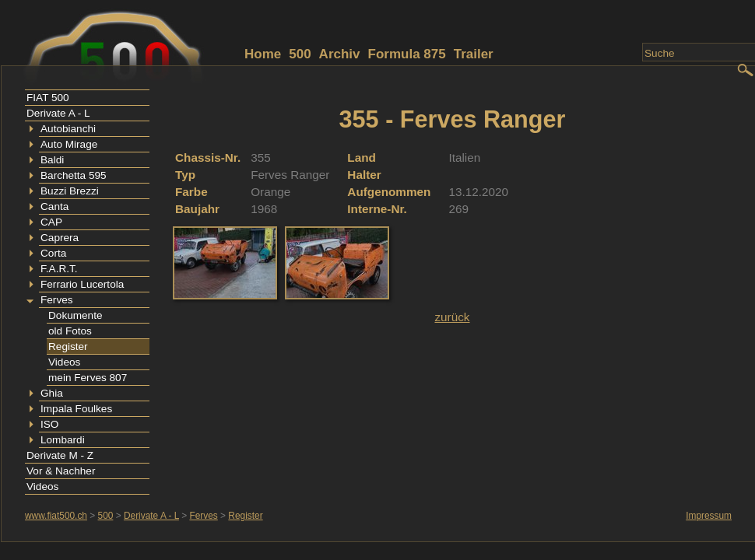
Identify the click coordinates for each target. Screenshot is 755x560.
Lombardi (63, 440)
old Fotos (70, 331)
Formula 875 (407, 54)
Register (68, 346)
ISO (49, 424)
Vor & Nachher (61, 471)
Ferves (57, 300)
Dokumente (75, 315)
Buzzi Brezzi (70, 191)
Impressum (709, 516)
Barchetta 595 (74, 175)
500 (300, 54)
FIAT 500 (48, 98)
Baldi (52, 160)
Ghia (52, 393)
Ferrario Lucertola (82, 284)
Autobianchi (68, 129)
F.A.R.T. (59, 269)
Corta (53, 253)
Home (263, 54)
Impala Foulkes (76, 409)
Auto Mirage (69, 144)
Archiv (340, 54)
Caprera (60, 238)
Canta (54, 206)
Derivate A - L (58, 113)
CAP (51, 222)
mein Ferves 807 (88, 378)
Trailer (474, 54)
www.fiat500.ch (56, 516)
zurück (452, 317)
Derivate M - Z (60, 455)
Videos (64, 362)
